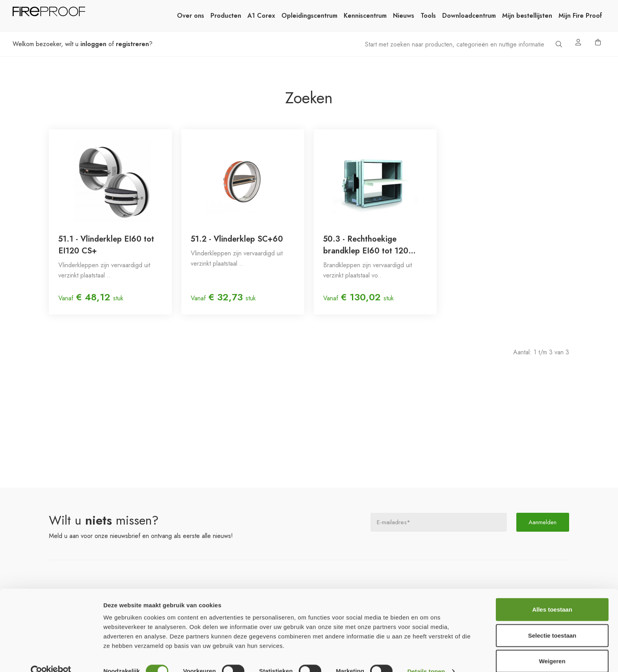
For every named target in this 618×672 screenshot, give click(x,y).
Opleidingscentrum (309, 16)
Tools (428, 16)
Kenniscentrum (365, 16)
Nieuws (404, 16)
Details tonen (426, 656)
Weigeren (552, 646)
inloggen (93, 44)
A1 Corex (261, 16)
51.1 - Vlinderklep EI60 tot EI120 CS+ (106, 245)
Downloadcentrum (469, 16)
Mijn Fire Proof (580, 16)
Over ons (191, 16)
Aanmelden (543, 522)
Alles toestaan (552, 595)
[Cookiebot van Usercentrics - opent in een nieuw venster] (51, 657)
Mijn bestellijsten (527, 16)
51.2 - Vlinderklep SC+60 (237, 239)
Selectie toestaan (552, 621)
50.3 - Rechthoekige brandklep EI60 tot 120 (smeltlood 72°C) (366, 245)
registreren (132, 44)
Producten (226, 16)
